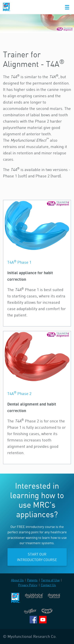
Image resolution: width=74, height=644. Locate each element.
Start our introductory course (37, 557)
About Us (17, 580)
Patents (32, 580)
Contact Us (48, 585)
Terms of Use (50, 580)
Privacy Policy (28, 585)
